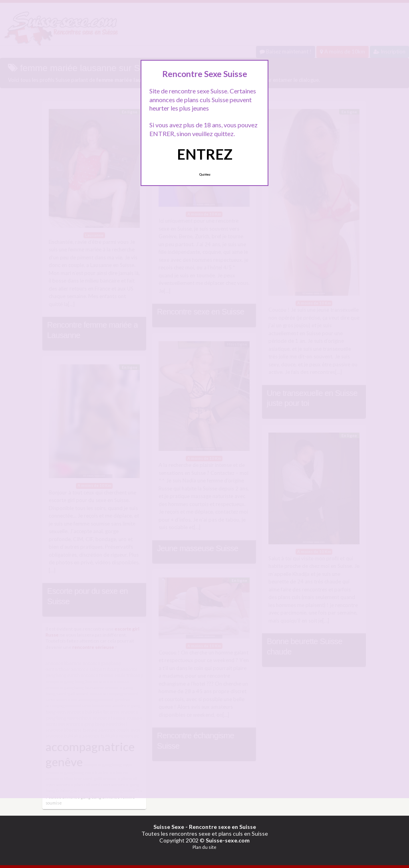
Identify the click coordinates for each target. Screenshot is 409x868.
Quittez (205, 174)
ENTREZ (205, 154)
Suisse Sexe (169, 827)
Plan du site (204, 847)
